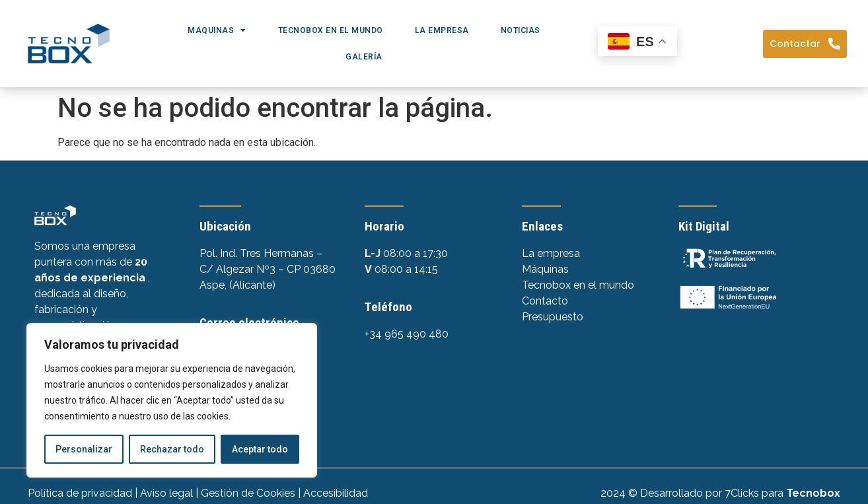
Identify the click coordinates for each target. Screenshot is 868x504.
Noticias (521, 30)
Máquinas (217, 30)
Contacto (545, 301)
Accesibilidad (336, 493)
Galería (364, 57)
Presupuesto (553, 317)
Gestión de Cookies (248, 493)
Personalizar (84, 449)
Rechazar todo (172, 449)
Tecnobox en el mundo (331, 30)
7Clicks (742, 493)
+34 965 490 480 (407, 334)
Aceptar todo (260, 449)
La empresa (442, 30)
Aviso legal (166, 493)
